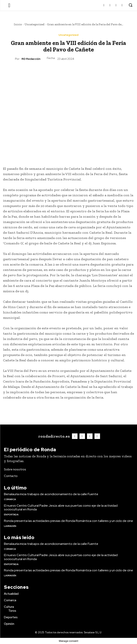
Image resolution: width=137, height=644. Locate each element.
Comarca (10, 499)
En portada (11, 515)
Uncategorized (34, 24)
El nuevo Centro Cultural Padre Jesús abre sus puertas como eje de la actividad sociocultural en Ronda (61, 507)
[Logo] (54, 436)
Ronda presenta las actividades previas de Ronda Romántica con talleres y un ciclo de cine (68, 521)
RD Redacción (31, 59)
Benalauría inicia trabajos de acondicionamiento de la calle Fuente (51, 494)
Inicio (18, 24)
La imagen (10, 526)
